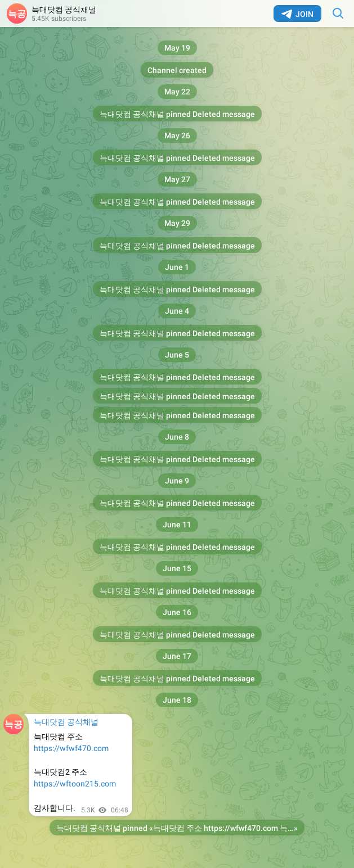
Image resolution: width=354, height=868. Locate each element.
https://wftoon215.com (75, 784)
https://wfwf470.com (71, 748)
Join (297, 14)
